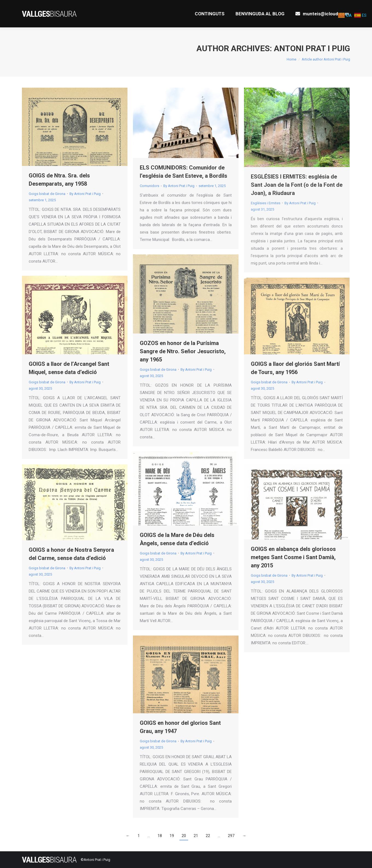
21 (196, 836)
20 (184, 836)
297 (231, 836)
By (85, 194)
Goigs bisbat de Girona (47, 194)
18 (160, 836)
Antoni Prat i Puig (312, 48)
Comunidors (149, 186)
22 (208, 836)
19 (172, 836)
